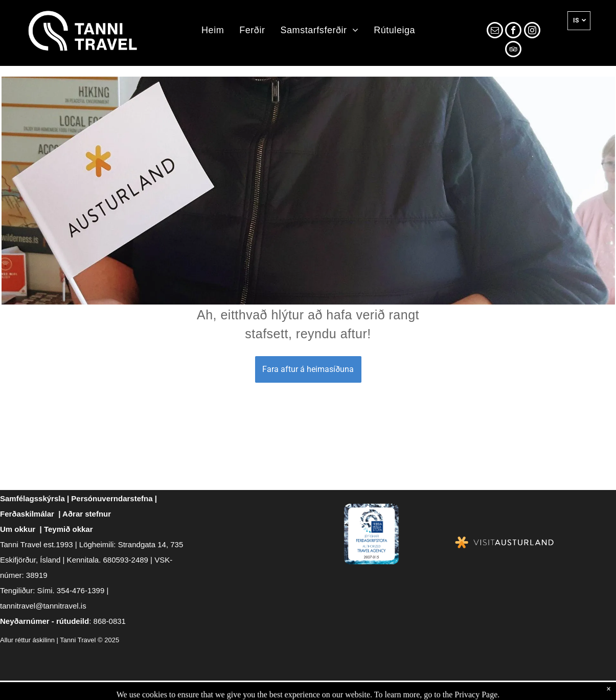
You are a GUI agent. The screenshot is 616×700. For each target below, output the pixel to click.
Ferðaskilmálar (27, 514)
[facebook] (513, 31)
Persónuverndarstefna (112, 498)
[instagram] (532, 31)
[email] (495, 31)
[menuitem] (213, 31)
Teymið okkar (69, 529)
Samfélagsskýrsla (32, 498)
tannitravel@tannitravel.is (43, 606)
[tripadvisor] (513, 50)
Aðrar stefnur (87, 514)
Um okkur (18, 529)
